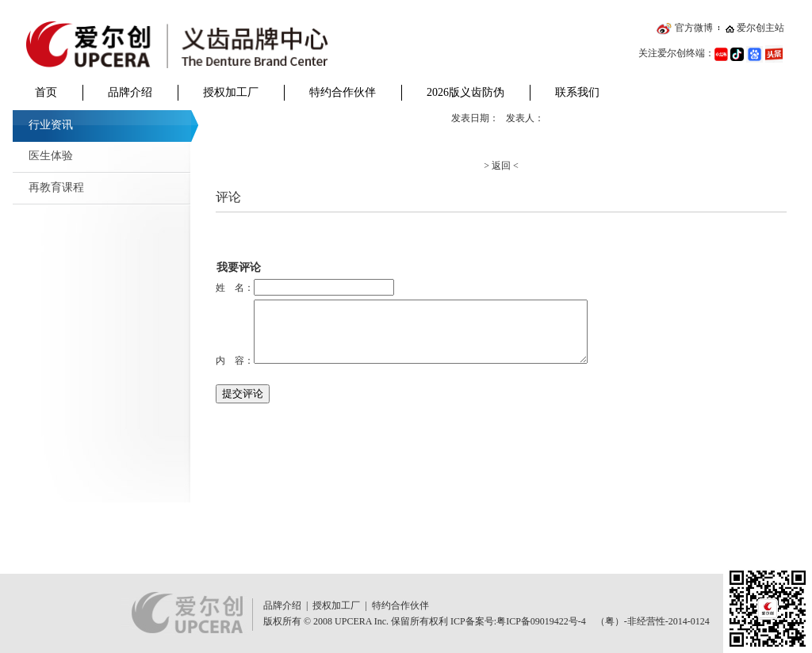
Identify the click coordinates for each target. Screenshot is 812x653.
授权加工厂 (231, 92)
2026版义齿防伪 (465, 92)
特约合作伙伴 (343, 92)
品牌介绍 (130, 92)
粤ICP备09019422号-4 (541, 621)
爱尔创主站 (760, 28)
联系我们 (577, 92)
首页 (46, 92)
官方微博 (694, 28)
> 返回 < (501, 166)
